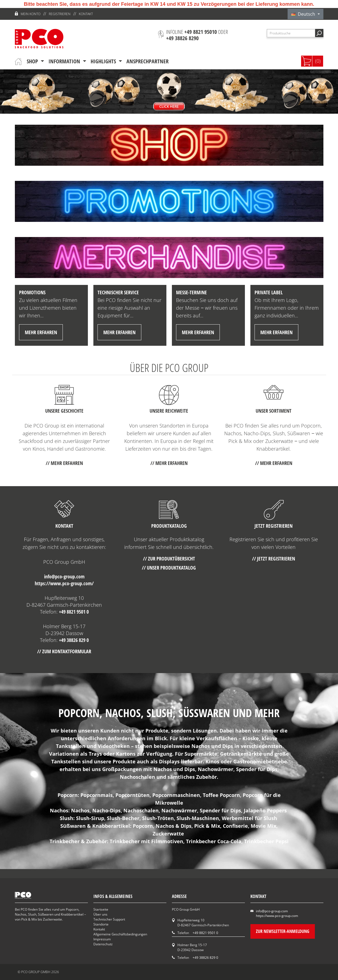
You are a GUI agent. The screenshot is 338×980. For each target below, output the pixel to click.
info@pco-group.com (64, 576)
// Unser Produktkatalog (169, 568)
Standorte (101, 924)
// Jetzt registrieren (274, 559)
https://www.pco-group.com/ (64, 583)
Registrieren (60, 14)
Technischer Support (109, 919)
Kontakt (86, 14)
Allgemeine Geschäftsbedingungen (120, 934)
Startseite (101, 909)
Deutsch (304, 14)
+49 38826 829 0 (74, 640)
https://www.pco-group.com (277, 916)
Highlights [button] (104, 61)
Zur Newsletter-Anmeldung (283, 931)
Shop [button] (33, 61)
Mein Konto (31, 14)
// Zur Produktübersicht (169, 559)
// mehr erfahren (64, 463)
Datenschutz (103, 944)
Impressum (102, 939)
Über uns (100, 914)
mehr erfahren (41, 332)
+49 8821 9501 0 (74, 612)
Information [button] (65, 61)
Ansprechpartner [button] (148, 61)
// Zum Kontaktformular (64, 651)
